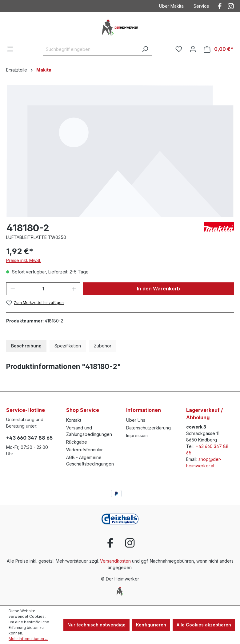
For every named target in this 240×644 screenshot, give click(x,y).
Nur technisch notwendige (96, 625)
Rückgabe (77, 442)
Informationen (144, 410)
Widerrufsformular (84, 450)
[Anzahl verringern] (13, 289)
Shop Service (83, 410)
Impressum (137, 435)
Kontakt (74, 420)
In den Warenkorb (158, 289)
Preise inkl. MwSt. (24, 260)
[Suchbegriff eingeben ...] (91, 49)
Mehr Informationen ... (28, 639)
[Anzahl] (43, 289)
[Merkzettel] (179, 49)
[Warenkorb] (218, 49)
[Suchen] (145, 49)
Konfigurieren (151, 625)
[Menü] (10, 49)
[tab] (26, 346)
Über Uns (136, 420)
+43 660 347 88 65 (29, 438)
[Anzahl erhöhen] (74, 289)
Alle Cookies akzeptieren (204, 625)
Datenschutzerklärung (148, 428)
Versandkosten (115, 561)
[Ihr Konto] (193, 49)
